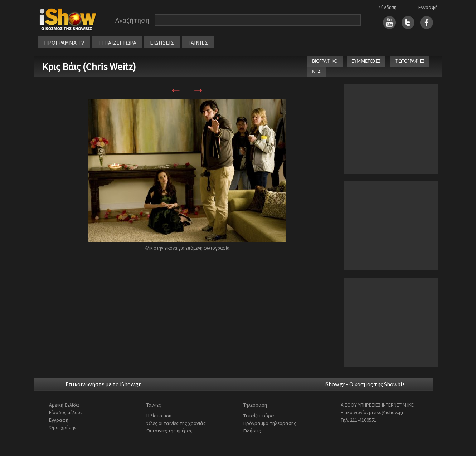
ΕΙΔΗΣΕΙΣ (162, 43)
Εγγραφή (428, 7)
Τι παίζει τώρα (259, 416)
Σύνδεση (387, 7)
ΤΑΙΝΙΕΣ (198, 43)
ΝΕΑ (316, 72)
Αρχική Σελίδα (64, 405)
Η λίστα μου (159, 416)
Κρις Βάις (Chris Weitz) (89, 67)
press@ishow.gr (386, 412)
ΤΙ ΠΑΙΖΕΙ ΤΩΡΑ (117, 43)
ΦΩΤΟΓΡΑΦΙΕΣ (410, 61)
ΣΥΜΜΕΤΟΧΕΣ (366, 61)
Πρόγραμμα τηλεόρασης (270, 423)
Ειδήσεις (252, 431)
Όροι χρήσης (63, 427)
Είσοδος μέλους (66, 412)
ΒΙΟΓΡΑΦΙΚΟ (325, 61)
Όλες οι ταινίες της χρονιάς (176, 423)
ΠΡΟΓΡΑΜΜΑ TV (64, 43)
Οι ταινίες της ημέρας (169, 431)
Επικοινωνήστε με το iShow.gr (103, 384)
